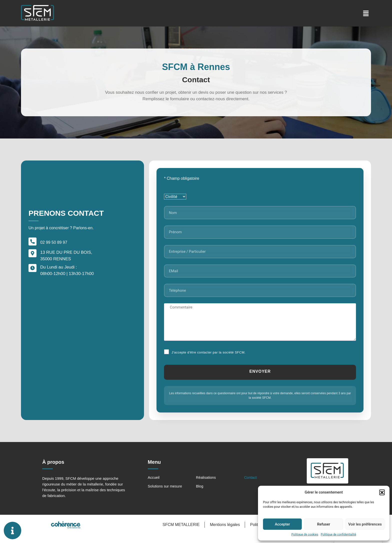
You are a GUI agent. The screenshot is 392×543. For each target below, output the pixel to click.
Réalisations (206, 485)
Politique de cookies (305, 534)
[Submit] (260, 379)
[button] (382, 492)
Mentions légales (224, 533)
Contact (251, 485)
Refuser (323, 524)
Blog (200, 494)
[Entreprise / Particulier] (260, 255)
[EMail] (260, 275)
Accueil (154, 485)
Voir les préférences (365, 524)
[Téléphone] (260, 296)
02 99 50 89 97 (54, 246)
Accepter (282, 524)
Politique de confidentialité (338, 534)
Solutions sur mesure (165, 494)
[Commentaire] (260, 328)
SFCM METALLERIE (180, 533)
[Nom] (260, 213)
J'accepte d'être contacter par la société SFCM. (208, 359)
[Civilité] (175, 197)
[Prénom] (260, 234)
